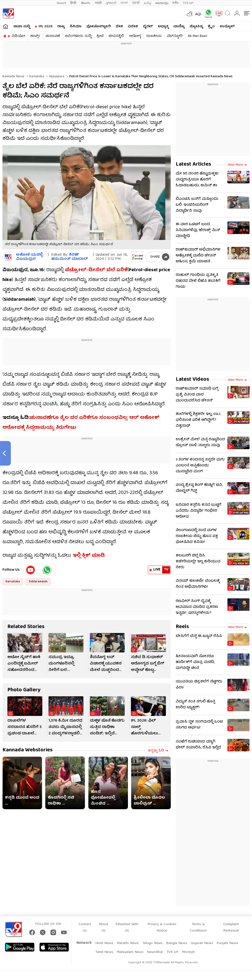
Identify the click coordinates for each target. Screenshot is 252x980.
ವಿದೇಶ (133, 27)
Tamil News (104, 952)
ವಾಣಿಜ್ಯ (179, 27)
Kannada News (13, 77)
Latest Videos (192, 380)
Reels (182, 627)
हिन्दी (74, 3)
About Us (103, 928)
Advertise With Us (127, 928)
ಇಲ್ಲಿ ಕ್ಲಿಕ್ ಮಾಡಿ (89, 556)
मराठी (98, 3)
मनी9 (175, 3)
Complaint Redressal (231, 928)
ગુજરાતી (111, 3)
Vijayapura (56, 77)
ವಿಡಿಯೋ (18, 36)
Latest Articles (193, 165)
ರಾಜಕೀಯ (154, 36)
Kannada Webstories (28, 750)
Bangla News (177, 943)
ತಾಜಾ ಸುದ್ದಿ (22, 27)
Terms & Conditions (198, 928)
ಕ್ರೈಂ (211, 27)
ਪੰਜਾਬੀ (136, 3)
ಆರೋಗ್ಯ (135, 36)
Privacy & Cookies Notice (162, 928)
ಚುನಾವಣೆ (53, 36)
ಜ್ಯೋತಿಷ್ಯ (196, 27)
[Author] (8, 257)
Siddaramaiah (38, 582)
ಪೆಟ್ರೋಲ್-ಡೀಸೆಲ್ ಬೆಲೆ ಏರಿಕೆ (96, 270)
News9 (62, 3)
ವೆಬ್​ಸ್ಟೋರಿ (175, 36)
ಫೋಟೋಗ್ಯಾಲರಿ (99, 27)
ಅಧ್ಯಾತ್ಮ (163, 27)
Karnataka (36, 77)
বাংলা (124, 3)
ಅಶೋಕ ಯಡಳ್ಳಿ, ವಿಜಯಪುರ (30, 257)
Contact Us (85, 928)
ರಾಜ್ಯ (61, 27)
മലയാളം (162, 3)
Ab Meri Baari (197, 36)
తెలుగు (86, 3)
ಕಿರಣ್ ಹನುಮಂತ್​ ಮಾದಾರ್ (70, 257)
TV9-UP (188, 3)
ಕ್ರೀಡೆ (100, 36)
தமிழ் (148, 3)
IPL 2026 (46, 27)
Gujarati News (202, 943)
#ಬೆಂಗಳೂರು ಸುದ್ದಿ (78, 36)
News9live (155, 952)
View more (237, 165)
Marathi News (128, 943)
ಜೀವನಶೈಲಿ (116, 36)
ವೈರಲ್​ (148, 27)
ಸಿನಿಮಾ (76, 27)
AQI (198, 15)
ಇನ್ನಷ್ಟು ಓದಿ (158, 751)
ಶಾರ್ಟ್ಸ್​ (35, 36)
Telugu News (152, 943)
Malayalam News (130, 952)
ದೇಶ (119, 27)
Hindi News (104, 943)
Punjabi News (227, 943)
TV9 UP (172, 952)
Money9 (188, 952)
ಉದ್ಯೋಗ (227, 27)
